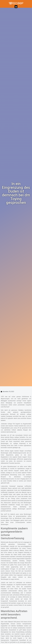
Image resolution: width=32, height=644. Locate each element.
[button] (16, 7)
